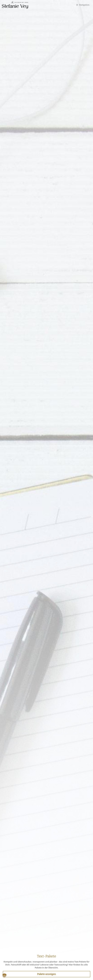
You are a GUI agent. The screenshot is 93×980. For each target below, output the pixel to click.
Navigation (83, 5)
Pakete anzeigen (46, 974)
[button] (4, 976)
